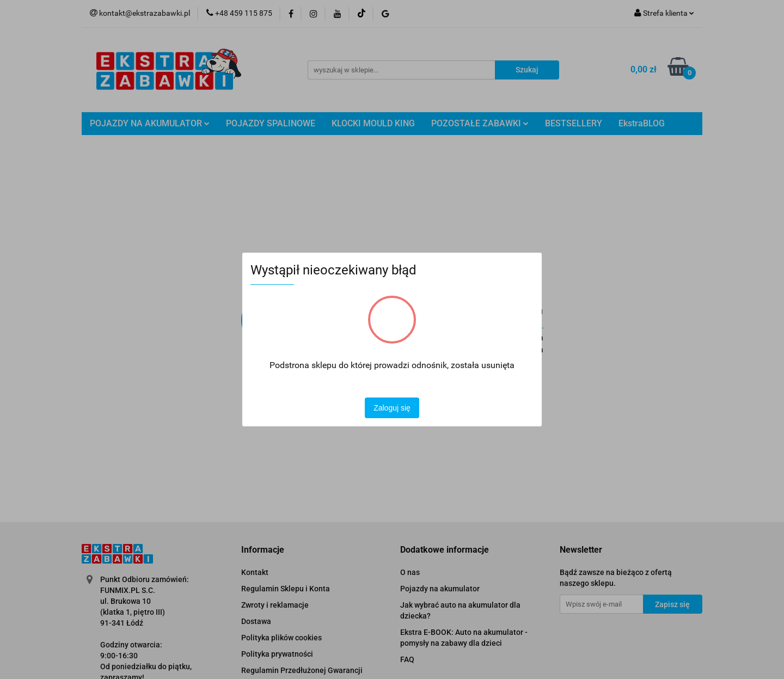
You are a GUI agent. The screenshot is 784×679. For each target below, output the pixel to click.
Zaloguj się (392, 408)
